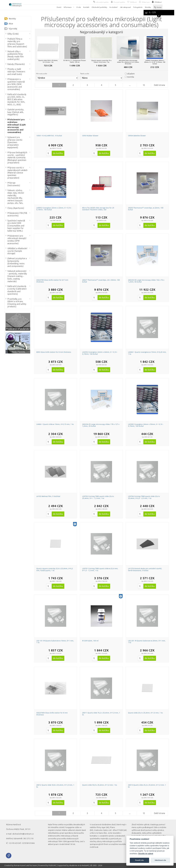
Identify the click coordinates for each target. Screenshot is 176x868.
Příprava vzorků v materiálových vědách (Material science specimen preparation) (16, 173)
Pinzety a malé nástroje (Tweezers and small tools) (15, 72)
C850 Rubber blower (90, 136)
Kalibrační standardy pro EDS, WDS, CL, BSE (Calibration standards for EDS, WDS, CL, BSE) (16, 99)
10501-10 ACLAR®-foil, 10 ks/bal (49, 136)
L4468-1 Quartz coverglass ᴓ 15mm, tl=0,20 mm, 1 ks (147, 353)
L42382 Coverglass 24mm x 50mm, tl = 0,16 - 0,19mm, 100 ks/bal (146, 425)
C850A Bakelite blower (137, 136)
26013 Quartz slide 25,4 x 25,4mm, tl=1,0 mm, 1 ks (147, 786)
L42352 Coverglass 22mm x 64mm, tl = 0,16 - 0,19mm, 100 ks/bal (100, 353)
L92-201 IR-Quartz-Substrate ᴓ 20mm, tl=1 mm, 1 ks (147, 642)
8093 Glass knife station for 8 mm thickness (54, 352)
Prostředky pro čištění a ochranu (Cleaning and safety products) (16, 303)
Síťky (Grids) (12, 34)
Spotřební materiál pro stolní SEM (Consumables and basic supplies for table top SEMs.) (15, 226)
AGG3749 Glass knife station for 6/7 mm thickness (52, 281)
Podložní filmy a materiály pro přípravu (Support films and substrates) (16, 43)
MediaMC (85, 865)
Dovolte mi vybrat (146, 854)
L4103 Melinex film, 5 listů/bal (48, 496)
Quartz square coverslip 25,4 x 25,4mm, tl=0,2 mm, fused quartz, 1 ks (55, 569)
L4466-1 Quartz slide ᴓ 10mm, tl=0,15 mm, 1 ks (55, 424)
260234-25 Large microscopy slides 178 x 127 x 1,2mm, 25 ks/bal (101, 425)
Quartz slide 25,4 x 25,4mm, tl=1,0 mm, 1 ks (145, 713)
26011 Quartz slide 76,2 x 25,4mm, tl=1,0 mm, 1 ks (101, 714)
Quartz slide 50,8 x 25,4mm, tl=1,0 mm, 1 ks (100, 785)
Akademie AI (74, 865)
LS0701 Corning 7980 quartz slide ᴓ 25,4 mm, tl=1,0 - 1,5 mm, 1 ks (100, 569)
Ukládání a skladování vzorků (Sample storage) (16, 251)
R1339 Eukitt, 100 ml (90, 641)
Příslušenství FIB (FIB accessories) (16, 214)
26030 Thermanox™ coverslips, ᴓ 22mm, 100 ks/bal (146, 209)
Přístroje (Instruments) (13, 184)
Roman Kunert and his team (26, 865)
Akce (11, 24)
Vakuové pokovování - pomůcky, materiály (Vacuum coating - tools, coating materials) (16, 276)
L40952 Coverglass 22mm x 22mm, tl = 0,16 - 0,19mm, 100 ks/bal (54, 209)
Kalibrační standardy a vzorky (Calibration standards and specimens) (16, 290)
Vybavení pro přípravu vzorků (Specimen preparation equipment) (14, 142)
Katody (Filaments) (15, 64)
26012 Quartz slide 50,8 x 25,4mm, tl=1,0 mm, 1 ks (55, 786)
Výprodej (13, 29)
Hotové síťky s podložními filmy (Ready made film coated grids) (15, 55)
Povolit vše (139, 860)
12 (144, 85)
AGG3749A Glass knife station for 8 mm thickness (52, 714)
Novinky (12, 19)
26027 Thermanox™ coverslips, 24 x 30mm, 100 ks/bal (101, 281)
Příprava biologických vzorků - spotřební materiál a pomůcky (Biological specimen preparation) (16, 158)
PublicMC (52, 865)
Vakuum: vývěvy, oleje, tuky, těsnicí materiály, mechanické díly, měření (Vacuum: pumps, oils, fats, (15, 197)
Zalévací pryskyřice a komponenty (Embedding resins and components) (16, 262)
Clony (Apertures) (15, 208)
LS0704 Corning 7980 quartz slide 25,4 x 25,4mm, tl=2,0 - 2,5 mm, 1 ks (144, 497)
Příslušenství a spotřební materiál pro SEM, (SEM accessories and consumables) (15, 84)
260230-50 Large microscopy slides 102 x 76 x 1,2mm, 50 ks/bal (146, 281)
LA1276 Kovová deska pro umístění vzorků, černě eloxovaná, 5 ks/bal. (145, 569)
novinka (130, 77)
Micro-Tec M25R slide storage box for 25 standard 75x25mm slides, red (98, 209)
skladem (131, 74)
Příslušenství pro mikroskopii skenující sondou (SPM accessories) (16, 240)
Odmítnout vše (160, 860)
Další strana (159, 85)
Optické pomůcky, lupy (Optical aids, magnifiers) (15, 112)
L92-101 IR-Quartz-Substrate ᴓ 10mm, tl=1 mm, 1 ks (55, 642)
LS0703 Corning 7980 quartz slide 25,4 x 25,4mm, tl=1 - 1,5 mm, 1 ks (98, 497)
